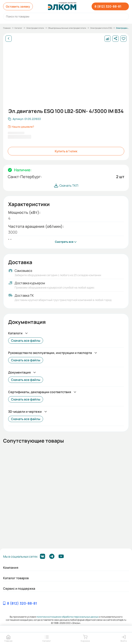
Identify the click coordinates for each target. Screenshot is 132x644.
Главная (7, 28)
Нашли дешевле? (21, 127)
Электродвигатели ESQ (101, 28)
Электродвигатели (35, 28)
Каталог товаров (16, 578)
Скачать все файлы (26, 341)
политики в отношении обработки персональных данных (68, 617)
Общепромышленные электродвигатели (67, 28)
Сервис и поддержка (19, 589)
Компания (11, 568)
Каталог (18, 28)
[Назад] (9, 39)
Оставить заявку (19, 6)
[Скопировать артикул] (24, 119)
